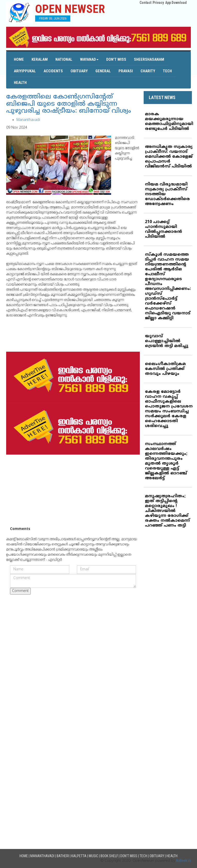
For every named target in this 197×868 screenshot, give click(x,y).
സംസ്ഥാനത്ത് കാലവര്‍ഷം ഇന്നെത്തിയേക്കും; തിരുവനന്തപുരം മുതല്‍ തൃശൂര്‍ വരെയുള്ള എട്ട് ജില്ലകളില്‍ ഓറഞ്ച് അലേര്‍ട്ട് (166, 461)
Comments (20, 529)
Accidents (53, 71)
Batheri (63, 856)
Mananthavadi (28, 120)
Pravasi (126, 71)
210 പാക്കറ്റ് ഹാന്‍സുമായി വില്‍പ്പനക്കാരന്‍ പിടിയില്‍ (164, 229)
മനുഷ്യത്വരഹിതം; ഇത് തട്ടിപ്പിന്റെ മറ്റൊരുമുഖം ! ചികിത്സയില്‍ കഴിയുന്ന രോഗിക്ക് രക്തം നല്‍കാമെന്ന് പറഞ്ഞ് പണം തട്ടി (167, 511)
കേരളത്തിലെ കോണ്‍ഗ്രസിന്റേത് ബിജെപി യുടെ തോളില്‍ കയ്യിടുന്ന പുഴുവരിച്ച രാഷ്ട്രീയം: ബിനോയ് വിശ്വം (69, 104)
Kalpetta (79, 856)
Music (93, 856)
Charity (148, 71)
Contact (145, 3)
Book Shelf (109, 856)
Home (19, 59)
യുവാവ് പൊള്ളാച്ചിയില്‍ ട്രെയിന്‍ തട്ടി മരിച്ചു (167, 341)
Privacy (158, 3)
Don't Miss (116, 59)
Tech (167, 71)
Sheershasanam (149, 59)
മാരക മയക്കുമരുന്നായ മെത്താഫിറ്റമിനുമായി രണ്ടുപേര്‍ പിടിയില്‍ (169, 122)
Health (20, 83)
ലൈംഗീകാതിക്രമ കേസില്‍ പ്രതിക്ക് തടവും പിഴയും (165, 369)
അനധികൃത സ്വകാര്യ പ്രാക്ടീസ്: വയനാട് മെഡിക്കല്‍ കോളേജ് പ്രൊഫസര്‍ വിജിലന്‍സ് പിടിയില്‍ (169, 157)
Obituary (79, 71)
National (64, 59)
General (103, 71)
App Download (176, 3)
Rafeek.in (184, 861)
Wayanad (89, 59)
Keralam (40, 59)
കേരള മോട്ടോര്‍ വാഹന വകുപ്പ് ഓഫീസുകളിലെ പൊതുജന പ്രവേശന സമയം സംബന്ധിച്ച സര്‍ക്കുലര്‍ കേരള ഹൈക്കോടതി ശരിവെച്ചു (169, 409)
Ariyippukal (25, 71)
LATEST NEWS (162, 97)
